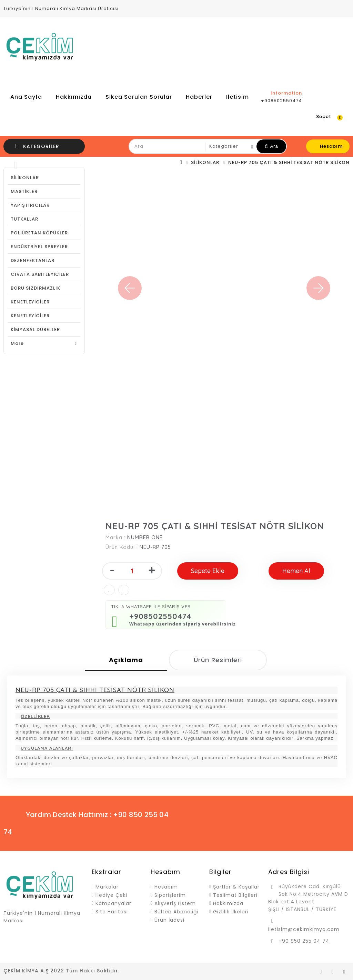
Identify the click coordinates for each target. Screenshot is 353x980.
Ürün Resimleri (218, 660)
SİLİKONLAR (205, 162)
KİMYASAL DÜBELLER (35, 329)
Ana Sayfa (26, 97)
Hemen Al (296, 571)
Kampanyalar (113, 903)
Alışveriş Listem (175, 903)
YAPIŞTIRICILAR (30, 205)
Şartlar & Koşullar (236, 887)
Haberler (199, 97)
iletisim (238, 97)
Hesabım (166, 887)
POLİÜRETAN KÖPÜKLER (39, 233)
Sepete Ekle (208, 571)
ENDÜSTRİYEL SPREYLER (39, 247)
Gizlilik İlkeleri (231, 912)
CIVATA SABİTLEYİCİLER (40, 274)
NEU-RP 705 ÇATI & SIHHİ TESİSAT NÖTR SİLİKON (289, 162)
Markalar (107, 887)
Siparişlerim (170, 895)
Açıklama (126, 660)
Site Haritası (112, 912)
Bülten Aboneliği (176, 912)
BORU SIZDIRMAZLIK (36, 288)
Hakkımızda (74, 97)
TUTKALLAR (24, 219)
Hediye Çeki (111, 895)
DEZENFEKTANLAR (33, 260)
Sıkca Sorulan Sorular (139, 97)
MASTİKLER (24, 191)
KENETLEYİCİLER (30, 302)
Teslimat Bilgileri (235, 895)
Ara (272, 146)
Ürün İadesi (169, 920)
